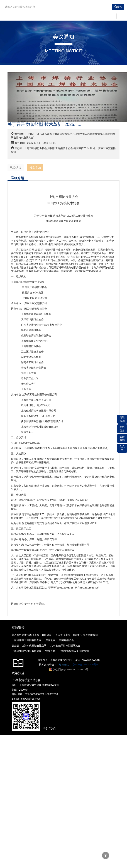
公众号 (122, 448)
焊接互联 (64, 665)
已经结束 (16, 168)
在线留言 (122, 429)
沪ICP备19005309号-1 (86, 664)
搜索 (118, 7)
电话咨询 (122, 419)
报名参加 (35, 168)
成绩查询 (122, 438)
